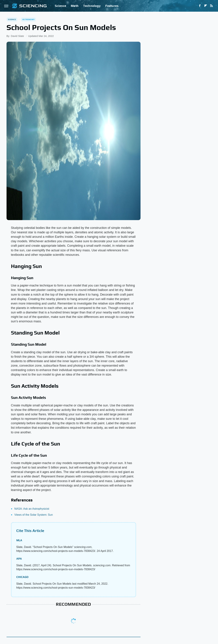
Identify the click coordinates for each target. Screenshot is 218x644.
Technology (92, 6)
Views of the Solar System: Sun (34, 515)
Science (60, 6)
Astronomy (28, 19)
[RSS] (211, 6)
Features (112, 6)
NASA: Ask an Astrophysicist (32, 509)
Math (75, 6)
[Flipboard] (206, 6)
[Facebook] (200, 6)
